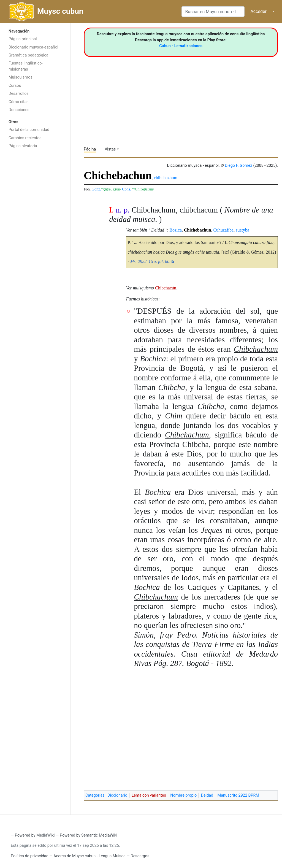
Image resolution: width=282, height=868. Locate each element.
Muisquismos (21, 77)
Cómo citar (18, 102)
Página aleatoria (23, 146)
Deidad (207, 795)
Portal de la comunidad (29, 130)
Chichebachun (198, 230)
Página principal (23, 39)
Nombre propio (183, 795)
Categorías (95, 795)
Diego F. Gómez (238, 166)
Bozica (175, 230)
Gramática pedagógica (29, 55)
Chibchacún (166, 288)
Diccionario (117, 795)
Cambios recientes (25, 138)
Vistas (110, 149)
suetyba (242, 230)
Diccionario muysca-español (33, 47)
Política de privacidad (30, 856)
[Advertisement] (35, 239)
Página (90, 149)
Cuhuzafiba (223, 230)
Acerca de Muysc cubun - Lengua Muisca (89, 856)
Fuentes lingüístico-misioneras (26, 66)
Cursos (15, 86)
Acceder (258, 11)
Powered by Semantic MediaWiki (89, 835)
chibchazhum (166, 178)
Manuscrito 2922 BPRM (238, 795)
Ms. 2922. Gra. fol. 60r (151, 261)
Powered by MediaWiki (35, 835)
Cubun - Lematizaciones (181, 46)
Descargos (140, 856)
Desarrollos (19, 94)
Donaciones (19, 110)
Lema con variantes (149, 795)
